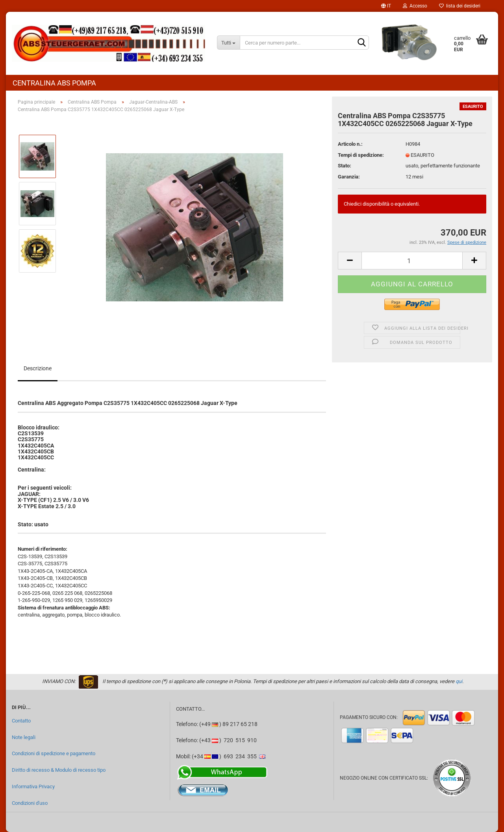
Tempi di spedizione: (361, 155)
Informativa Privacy (33, 786)
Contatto (21, 721)
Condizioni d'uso (30, 803)
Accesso (415, 6)
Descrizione (38, 368)
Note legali (24, 737)
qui (459, 681)
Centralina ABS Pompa (54, 83)
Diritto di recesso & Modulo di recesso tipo (59, 770)
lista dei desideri (460, 6)
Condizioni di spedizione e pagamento (54, 753)
